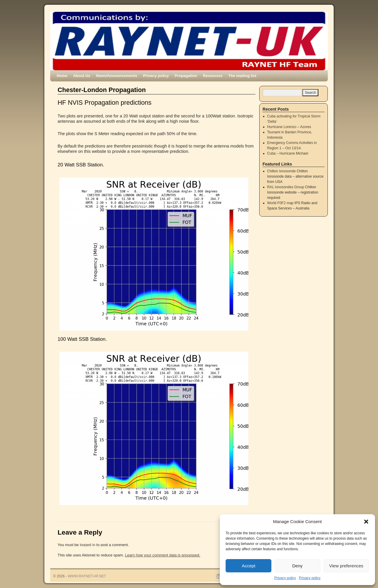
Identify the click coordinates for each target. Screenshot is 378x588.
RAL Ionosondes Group (286, 187)
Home (62, 76)
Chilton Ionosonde (282, 171)
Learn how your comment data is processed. (163, 555)
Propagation (186, 76)
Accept (249, 566)
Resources (213, 76)
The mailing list (242, 76)
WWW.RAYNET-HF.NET (87, 576)
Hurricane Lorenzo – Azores (289, 127)
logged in (88, 545)
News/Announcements (117, 76)
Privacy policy (285, 578)
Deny (297, 566)
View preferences (346, 566)
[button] (366, 522)
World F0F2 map (280, 203)
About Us (82, 76)
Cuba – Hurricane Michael (288, 153)
